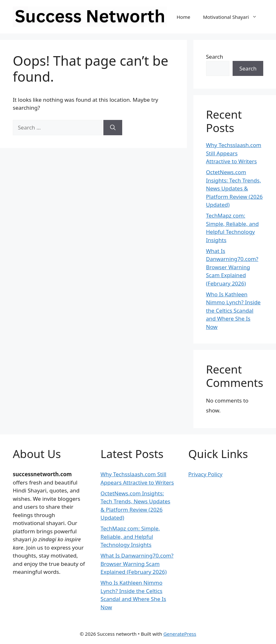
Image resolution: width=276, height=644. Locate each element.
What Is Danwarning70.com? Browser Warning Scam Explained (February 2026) (232, 267)
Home (183, 17)
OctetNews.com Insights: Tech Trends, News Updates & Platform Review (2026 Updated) (235, 188)
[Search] (113, 128)
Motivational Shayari (233, 17)
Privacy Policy (205, 474)
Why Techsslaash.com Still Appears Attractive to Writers (234, 153)
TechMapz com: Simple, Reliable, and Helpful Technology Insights (130, 537)
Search (215, 57)
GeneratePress (180, 634)
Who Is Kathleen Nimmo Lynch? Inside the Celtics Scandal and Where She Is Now (233, 311)
